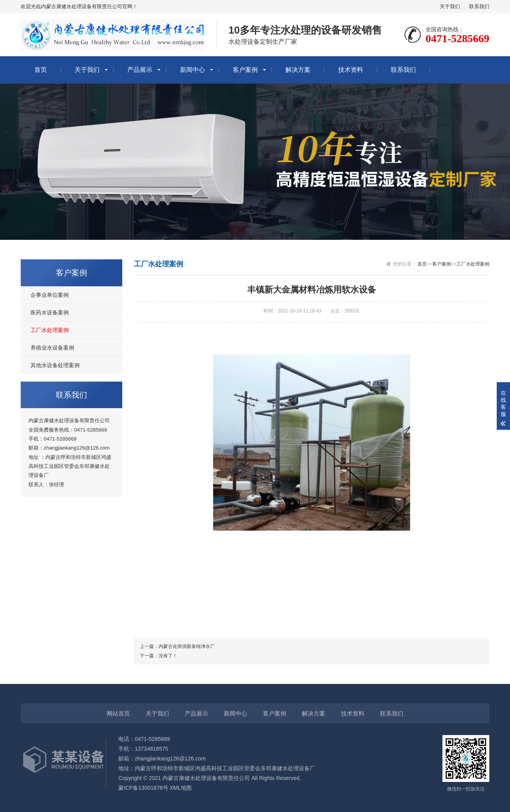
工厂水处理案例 (50, 330)
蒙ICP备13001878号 (143, 788)
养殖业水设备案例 (52, 348)
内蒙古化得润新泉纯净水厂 (187, 646)
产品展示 (140, 70)
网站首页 (118, 713)
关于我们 (450, 6)
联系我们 (479, 6)
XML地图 (181, 788)
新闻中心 (193, 70)
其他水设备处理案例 (55, 365)
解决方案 (298, 70)
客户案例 (245, 70)
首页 (41, 70)
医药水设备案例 (50, 312)
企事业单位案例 (50, 295)
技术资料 (351, 70)
